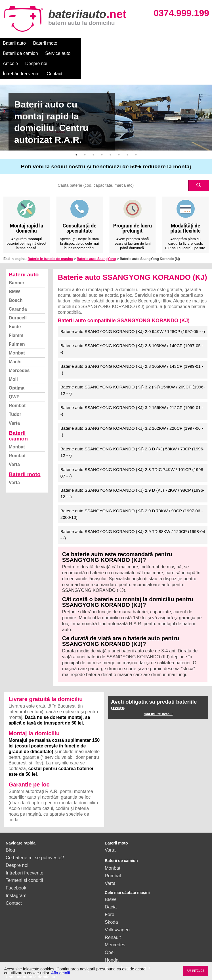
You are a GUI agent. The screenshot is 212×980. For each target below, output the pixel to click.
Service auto (120, 43)
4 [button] (102, 134)
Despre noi (173, 43)
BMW (14, 271)
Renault (113, 917)
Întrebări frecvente (21, 53)
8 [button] (136, 134)
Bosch (16, 280)
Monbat (17, 333)
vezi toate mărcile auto (128, 947)
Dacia (111, 886)
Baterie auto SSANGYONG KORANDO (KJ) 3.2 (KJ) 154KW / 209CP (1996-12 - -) (133, 370)
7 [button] (127, 134)
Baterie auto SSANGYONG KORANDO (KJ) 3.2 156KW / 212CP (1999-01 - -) (132, 390)
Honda (112, 940)
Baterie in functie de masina (50, 238)
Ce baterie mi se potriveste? (35, 837)
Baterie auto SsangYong (96, 238)
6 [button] (119, 134)
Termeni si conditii (24, 860)
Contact (55, 53)
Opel (110, 932)
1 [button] (76, 134)
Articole (147, 43)
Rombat (17, 385)
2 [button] (85, 134)
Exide (15, 306)
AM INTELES (195, 971)
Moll (13, 359)
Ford (110, 894)
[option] (106, 97)
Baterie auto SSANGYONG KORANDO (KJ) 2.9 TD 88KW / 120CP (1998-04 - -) (133, 514)
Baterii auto (14, 43)
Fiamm (16, 315)
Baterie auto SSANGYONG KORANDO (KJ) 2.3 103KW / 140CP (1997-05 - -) (132, 328)
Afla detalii (60, 973)
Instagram (16, 875)
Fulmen (17, 324)
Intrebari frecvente (25, 852)
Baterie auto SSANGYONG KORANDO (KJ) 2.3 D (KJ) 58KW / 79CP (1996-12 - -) (132, 432)
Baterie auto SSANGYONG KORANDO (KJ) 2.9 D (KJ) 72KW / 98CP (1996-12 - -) (132, 473)
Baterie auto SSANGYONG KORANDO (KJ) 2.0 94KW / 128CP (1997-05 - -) (133, 311)
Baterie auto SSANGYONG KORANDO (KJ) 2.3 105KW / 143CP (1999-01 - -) (132, 349)
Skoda (111, 902)
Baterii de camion (82, 43)
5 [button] (110, 134)
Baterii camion (18, 415)
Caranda (18, 289)
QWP (14, 376)
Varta (14, 403)
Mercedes (19, 350)
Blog (10, 829)
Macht (15, 341)
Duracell (18, 297)
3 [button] (93, 134)
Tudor (15, 394)
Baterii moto (45, 43)
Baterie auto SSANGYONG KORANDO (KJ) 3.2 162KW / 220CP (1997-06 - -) (132, 411)
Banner (17, 262)
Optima (17, 368)
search (199, 165)
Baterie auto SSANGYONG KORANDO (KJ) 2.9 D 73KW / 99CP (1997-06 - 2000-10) (132, 494)
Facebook (16, 867)
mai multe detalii (158, 694)
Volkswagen (117, 909)
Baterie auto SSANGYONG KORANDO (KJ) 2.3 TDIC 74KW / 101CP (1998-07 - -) (133, 452)
